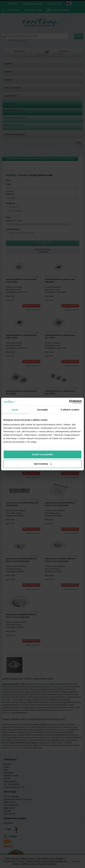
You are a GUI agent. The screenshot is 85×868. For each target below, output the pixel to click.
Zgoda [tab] (15, 410)
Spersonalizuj (43, 464)
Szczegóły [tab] (42, 410)
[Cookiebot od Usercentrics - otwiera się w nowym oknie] (69, 402)
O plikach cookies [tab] (70, 410)
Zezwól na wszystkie (42, 454)
